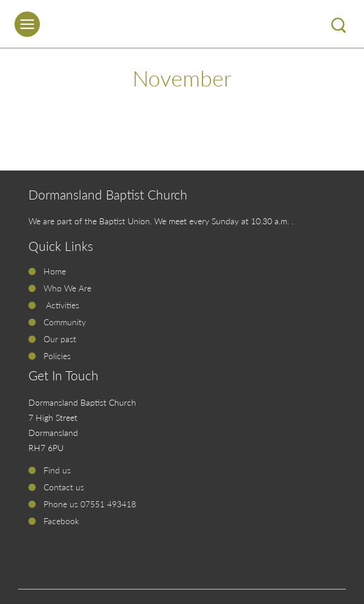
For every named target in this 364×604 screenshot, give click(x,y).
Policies (57, 356)
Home (55, 271)
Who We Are (67, 288)
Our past (60, 339)
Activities (61, 305)
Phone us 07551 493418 (90, 504)
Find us (57, 470)
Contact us (64, 487)
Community (65, 322)
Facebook (61, 521)
